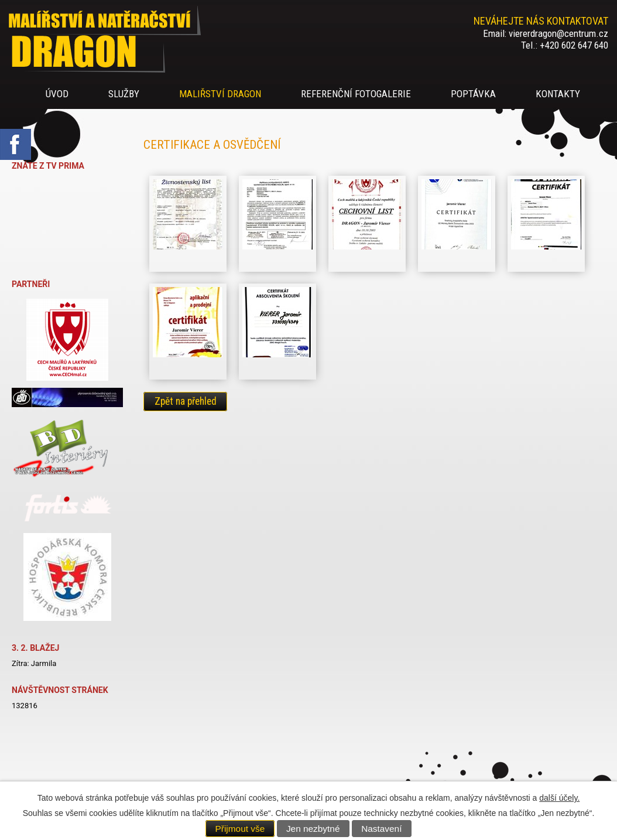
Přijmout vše (240, 829)
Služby (124, 94)
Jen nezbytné (313, 829)
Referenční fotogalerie (356, 94)
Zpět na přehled (186, 402)
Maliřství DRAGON (220, 94)
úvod (57, 94)
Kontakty (558, 94)
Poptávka (473, 94)
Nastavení (381, 829)
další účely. (559, 798)
